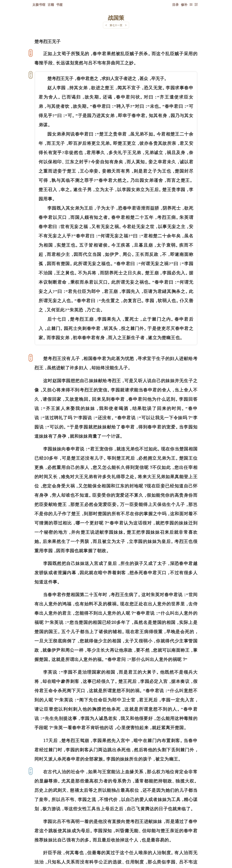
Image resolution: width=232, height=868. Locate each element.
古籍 (51, 5)
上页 (191, 846)
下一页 (116, 846)
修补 (184, 5)
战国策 (116, 18)
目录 (175, 5)
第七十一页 (116, 25)
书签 (59, 5)
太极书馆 (39, 5)
